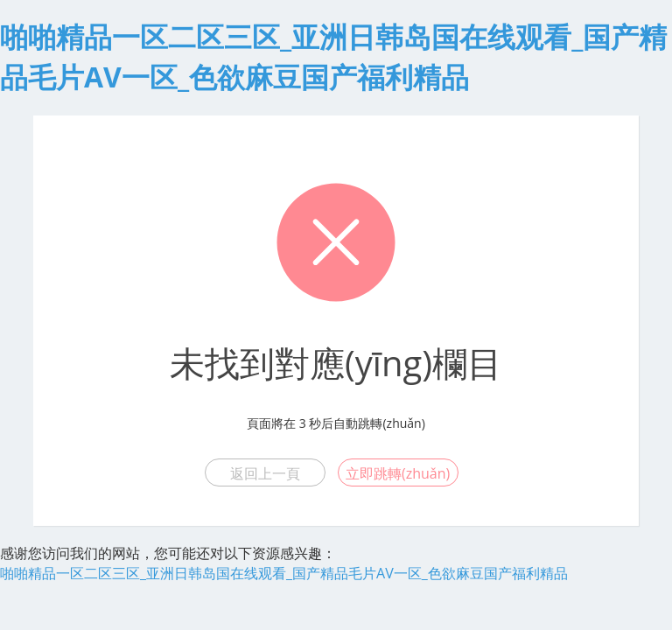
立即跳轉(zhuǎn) (398, 473)
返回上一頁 (265, 473)
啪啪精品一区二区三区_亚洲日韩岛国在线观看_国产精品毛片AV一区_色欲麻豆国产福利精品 (284, 573)
